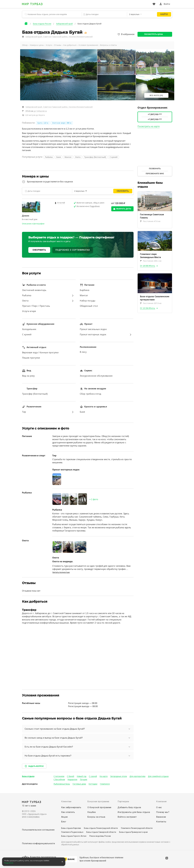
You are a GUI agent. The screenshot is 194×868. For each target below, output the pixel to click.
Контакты (161, 822)
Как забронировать (71, 807)
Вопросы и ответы (108, 45)
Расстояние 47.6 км (150, 221)
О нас (159, 807)
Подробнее (9, 863)
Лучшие (84, 779)
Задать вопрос (34, 766)
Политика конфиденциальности (38, 843)
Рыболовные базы (62, 784)
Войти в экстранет (127, 817)
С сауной (93, 776)
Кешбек (92, 812)
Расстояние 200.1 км (151, 261)
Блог (64, 822)
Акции (64, 817)
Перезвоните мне (155, 174)
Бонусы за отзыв (96, 817)
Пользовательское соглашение (38, 830)
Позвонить (155, 169)
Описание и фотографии (33, 224)
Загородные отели (119, 776)
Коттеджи (93, 784)
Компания (161, 801)
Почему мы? (163, 812)
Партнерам (123, 801)
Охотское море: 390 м (62, 123)
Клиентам (66, 801)
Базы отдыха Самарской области (101, 832)
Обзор (25, 45)
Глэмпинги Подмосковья (72, 832)
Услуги (49, 45)
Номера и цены (37, 45)
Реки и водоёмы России (100, 836)
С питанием (59, 776)
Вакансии (161, 817)
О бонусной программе (99, 807)
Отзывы (58, 45)
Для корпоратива (137, 776)
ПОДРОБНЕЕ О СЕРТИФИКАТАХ (73, 250)
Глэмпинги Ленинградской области (137, 828)
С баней (71, 776)
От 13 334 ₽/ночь (148, 308)
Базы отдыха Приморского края (133, 832)
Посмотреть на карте (149, 126)
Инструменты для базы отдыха (134, 812)
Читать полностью (61, 572)
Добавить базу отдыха (129, 807)
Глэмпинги (105, 784)
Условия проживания (88, 45)
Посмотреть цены (154, 34)
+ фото (94, 499)
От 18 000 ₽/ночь (148, 266)
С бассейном (59, 779)
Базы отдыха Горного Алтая (74, 836)
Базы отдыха (28, 776)
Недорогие (72, 779)
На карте (104, 776)
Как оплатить (68, 812)
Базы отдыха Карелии (71, 828)
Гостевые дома (79, 784)
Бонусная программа (98, 801)
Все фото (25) (156, 95)
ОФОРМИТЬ (39, 250)
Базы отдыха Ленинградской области (101, 828)
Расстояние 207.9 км (151, 303)
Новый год (82, 776)
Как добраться (70, 45)
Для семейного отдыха (158, 776)
